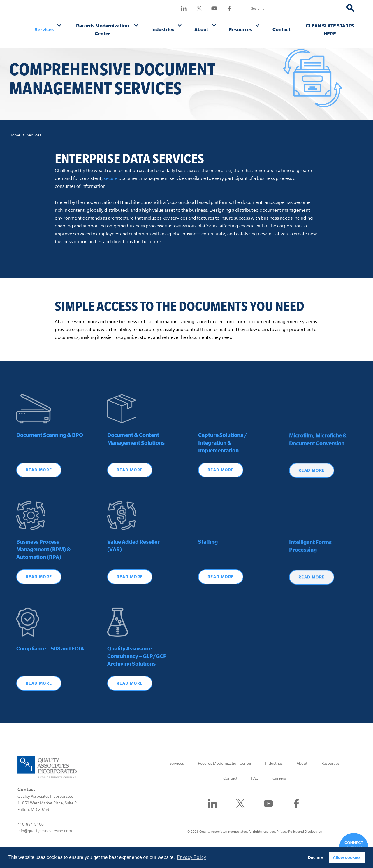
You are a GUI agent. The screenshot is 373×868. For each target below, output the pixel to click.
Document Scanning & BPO (50, 451)
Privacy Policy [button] (191, 857)
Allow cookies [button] (347, 857)
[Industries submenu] (180, 26)
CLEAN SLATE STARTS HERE (330, 29)
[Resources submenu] (257, 26)
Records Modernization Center (102, 29)
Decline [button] (315, 857)
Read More (39, 592)
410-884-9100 (31, 824)
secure (111, 178)
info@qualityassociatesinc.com (45, 831)
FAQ (255, 778)
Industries (163, 29)
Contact (281, 29)
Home (15, 135)
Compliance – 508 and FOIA (50, 664)
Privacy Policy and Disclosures (299, 831)
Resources (240, 29)
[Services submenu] (59, 26)
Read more (39, 486)
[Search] (350, 8)
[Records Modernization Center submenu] (136, 26)
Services (44, 29)
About (201, 29)
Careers (279, 778)
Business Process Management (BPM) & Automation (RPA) (44, 565)
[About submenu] (214, 26)
